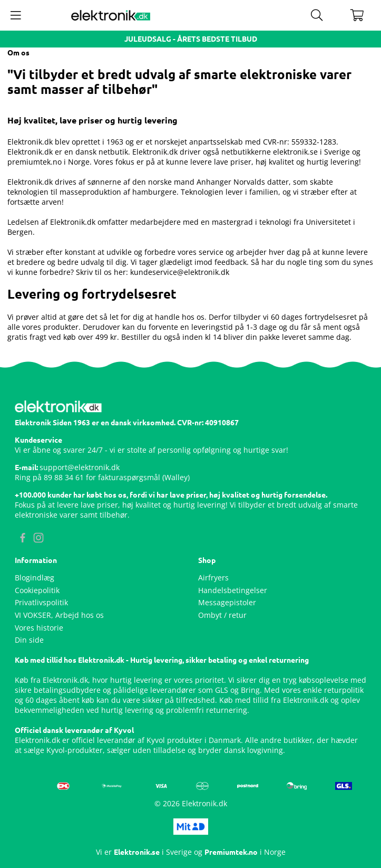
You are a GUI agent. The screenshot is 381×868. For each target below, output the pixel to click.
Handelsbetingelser (233, 590)
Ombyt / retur (222, 615)
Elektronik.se (137, 852)
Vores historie (39, 628)
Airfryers (213, 578)
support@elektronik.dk (80, 467)
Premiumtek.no (231, 852)
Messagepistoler (227, 602)
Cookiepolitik (37, 590)
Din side (29, 640)
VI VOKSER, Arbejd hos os (59, 615)
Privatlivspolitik (41, 602)
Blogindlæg (35, 578)
